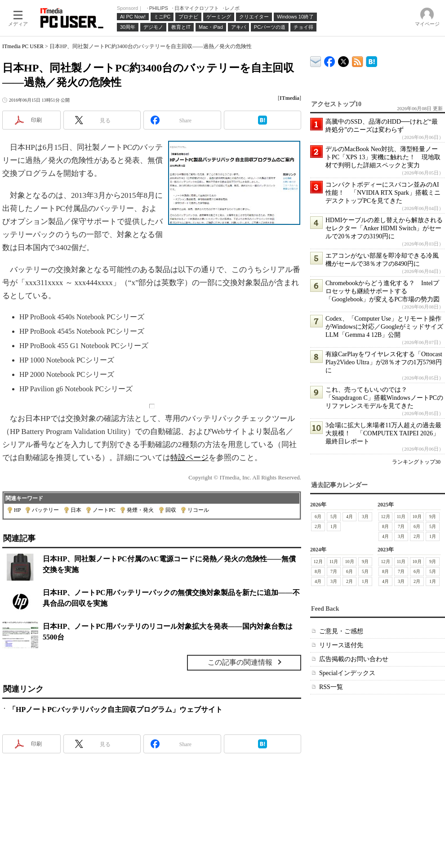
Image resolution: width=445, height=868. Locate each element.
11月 (401, 517)
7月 (401, 526)
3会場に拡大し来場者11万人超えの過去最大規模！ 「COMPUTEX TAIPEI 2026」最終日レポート (383, 433)
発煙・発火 (140, 510)
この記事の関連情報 (240, 662)
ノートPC (104, 510)
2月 (318, 526)
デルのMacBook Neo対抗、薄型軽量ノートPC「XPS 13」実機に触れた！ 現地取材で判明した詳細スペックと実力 (383, 157)
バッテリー (45, 510)
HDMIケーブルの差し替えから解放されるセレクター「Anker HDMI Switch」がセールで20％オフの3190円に (384, 228)
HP (17, 510)
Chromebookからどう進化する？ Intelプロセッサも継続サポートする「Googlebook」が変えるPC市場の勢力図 (383, 291)
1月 (334, 526)
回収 (171, 510)
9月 (433, 517)
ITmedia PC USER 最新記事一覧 (358, 60)
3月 (365, 517)
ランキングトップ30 (416, 462)
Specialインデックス (347, 673)
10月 (417, 517)
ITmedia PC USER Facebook (330, 60)
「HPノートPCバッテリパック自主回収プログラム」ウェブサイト (116, 709)
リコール (198, 510)
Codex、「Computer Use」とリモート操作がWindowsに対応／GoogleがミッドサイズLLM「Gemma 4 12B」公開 (384, 327)
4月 (349, 517)
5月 (334, 517)
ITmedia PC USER (23, 46)
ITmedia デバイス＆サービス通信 (316, 60)
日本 (76, 510)
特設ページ (189, 458)
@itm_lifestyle (344, 60)
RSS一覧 (331, 687)
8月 (385, 526)
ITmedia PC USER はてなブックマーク (372, 60)
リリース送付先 (341, 645)
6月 (318, 517)
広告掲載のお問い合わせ (354, 659)
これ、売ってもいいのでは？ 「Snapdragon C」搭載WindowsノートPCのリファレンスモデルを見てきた (384, 398)
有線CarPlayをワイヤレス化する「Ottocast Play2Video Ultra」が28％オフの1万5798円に (384, 362)
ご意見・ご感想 (341, 631)
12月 (386, 517)
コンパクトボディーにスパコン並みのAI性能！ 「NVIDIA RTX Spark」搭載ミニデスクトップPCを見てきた (383, 193)
